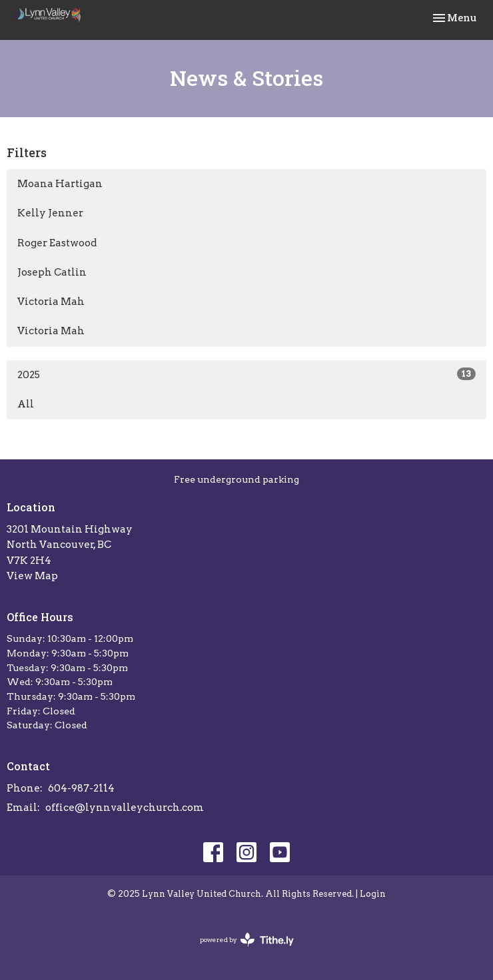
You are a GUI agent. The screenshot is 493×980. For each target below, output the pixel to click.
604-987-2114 (81, 788)
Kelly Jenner (50, 213)
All (26, 404)
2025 (246, 374)
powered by (247, 940)
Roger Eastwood (57, 243)
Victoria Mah (51, 302)
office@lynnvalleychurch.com (125, 808)
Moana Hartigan (60, 184)
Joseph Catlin (52, 272)
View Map (32, 576)
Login (373, 894)
